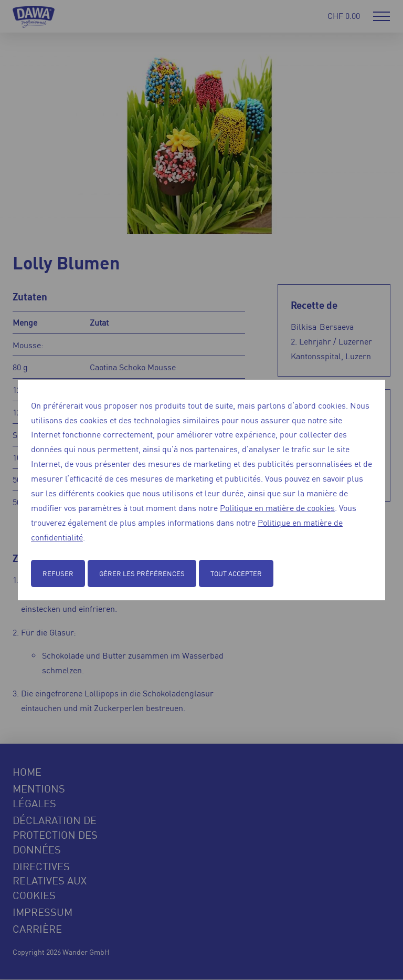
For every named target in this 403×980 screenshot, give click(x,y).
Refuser (58, 573)
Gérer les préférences (142, 573)
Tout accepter (236, 573)
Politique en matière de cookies (277, 507)
